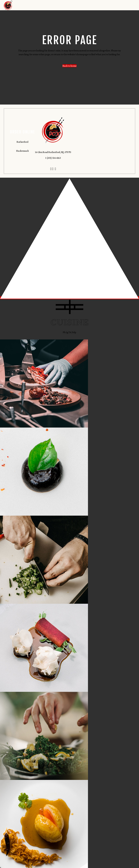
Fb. (64, 332)
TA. (70, 332)
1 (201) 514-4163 (53, 158)
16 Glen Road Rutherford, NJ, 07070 (53, 152)
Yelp (74, 332)
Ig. (67, 332)
